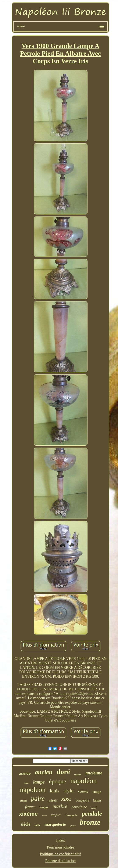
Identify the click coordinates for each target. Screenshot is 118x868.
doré (63, 772)
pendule (92, 814)
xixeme (83, 791)
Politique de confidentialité (60, 854)
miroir (53, 801)
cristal (23, 801)
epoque (44, 807)
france (30, 807)
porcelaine (79, 807)
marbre (60, 806)
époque (58, 781)
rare (44, 815)
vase (26, 783)
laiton (97, 800)
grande (25, 773)
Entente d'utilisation (61, 861)
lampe (39, 782)
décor (94, 808)
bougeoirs (82, 800)
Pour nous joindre (60, 847)
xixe (66, 799)
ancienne (94, 773)
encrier (78, 774)
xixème (28, 814)
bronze (90, 822)
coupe (97, 792)
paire (38, 798)
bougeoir (72, 815)
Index (60, 840)
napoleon (33, 790)
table (37, 825)
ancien (44, 772)
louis (55, 791)
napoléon (84, 781)
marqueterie (55, 824)
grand (73, 825)
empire (56, 815)
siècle (25, 824)
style (69, 791)
